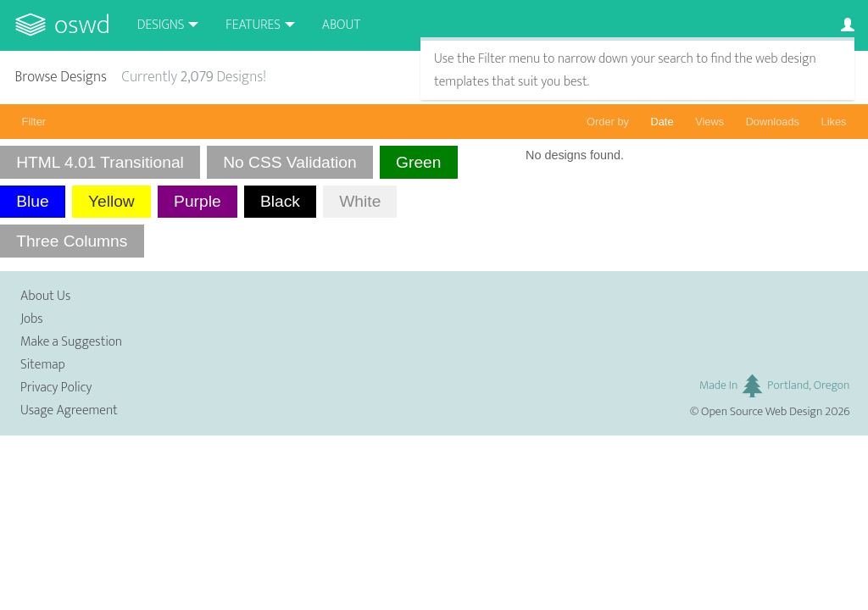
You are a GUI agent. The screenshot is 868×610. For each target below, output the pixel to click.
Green (418, 162)
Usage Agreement (69, 410)
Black (280, 201)
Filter (34, 122)
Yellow (111, 201)
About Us (45, 296)
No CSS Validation (290, 162)
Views (709, 122)
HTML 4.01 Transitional (100, 162)
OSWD (82, 25)
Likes (834, 122)
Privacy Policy (56, 388)
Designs (161, 25)
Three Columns (72, 241)
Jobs (32, 319)
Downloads (773, 122)
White (360, 201)
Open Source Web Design (762, 412)
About (341, 25)
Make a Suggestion (71, 342)
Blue (32, 201)
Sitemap (43, 365)
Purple (197, 201)
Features (253, 25)
